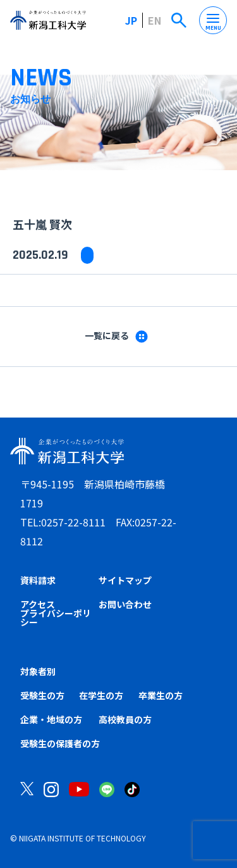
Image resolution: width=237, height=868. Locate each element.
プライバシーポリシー (56, 617)
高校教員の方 (125, 719)
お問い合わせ (125, 604)
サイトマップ (125, 580)
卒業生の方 (161, 695)
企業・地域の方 (51, 719)
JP (131, 20)
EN (155, 20)
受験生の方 (42, 695)
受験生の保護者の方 (60, 743)
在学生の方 (101, 695)
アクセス (38, 604)
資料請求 (38, 580)
